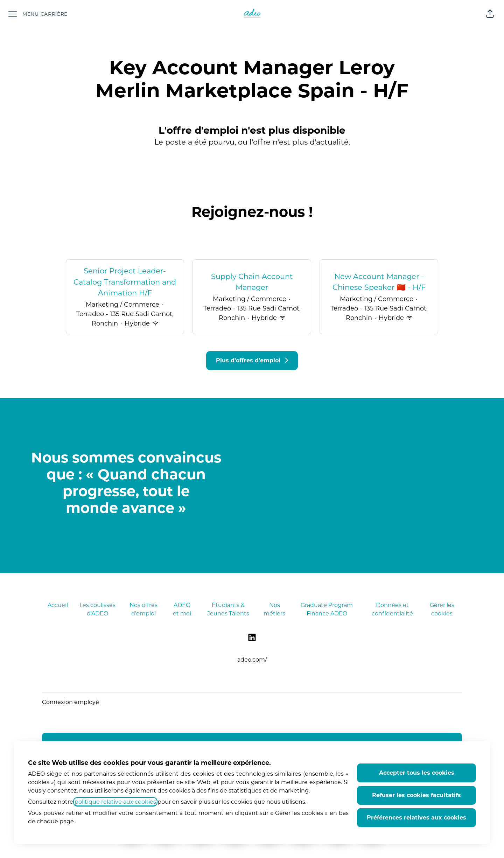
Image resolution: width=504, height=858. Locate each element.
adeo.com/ (252, 660)
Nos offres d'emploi (143, 609)
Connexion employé (71, 702)
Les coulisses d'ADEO (97, 609)
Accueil (58, 605)
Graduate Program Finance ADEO (327, 609)
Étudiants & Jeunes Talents (228, 609)
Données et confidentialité (392, 609)
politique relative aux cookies (115, 802)
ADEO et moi (182, 609)
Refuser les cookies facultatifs (416, 795)
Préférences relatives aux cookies (416, 818)
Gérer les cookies (442, 609)
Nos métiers (274, 609)
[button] (490, 14)
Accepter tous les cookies (417, 773)
